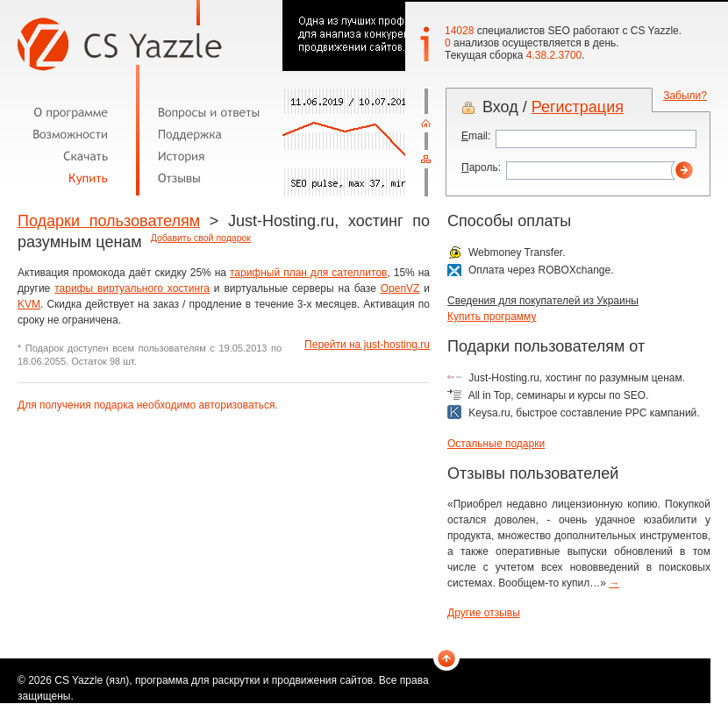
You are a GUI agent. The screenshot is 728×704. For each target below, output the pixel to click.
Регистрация (578, 107)
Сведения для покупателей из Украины (543, 301)
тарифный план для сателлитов (309, 273)
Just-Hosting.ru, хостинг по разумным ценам (575, 378)
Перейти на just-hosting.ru (367, 345)
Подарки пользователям (109, 221)
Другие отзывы (484, 613)
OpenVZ (400, 288)
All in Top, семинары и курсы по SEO (557, 395)
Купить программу (492, 316)
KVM (29, 304)
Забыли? (685, 96)
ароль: (481, 167)
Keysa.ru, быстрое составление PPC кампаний (582, 413)
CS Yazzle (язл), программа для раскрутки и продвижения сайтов (214, 680)
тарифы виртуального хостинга (132, 288)
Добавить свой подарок (201, 238)
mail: (476, 136)
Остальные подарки (496, 444)
